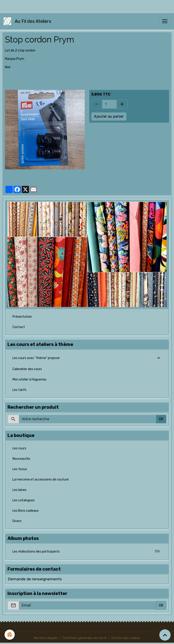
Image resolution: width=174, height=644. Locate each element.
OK (161, 419)
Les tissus (20, 469)
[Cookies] (10, 635)
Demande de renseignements (35, 579)
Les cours (19, 448)
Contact (19, 327)
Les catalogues (24, 500)
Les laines (19, 490)
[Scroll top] (165, 635)
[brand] (28, 21)
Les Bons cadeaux (26, 511)
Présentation (22, 317)
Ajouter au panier (109, 116)
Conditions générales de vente (85, 638)
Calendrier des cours (27, 369)
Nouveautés (21, 459)
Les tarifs (19, 390)
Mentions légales (46, 638)
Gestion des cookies (126, 638)
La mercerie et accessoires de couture (41, 479)
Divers (17, 521)
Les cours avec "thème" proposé (36, 358)
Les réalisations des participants (87, 552)
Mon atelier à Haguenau (29, 379)
